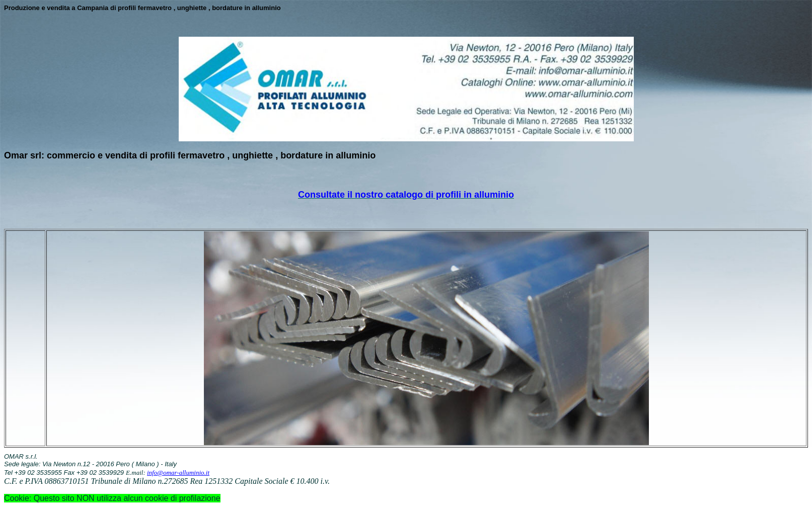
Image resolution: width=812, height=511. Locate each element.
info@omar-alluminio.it (178, 473)
